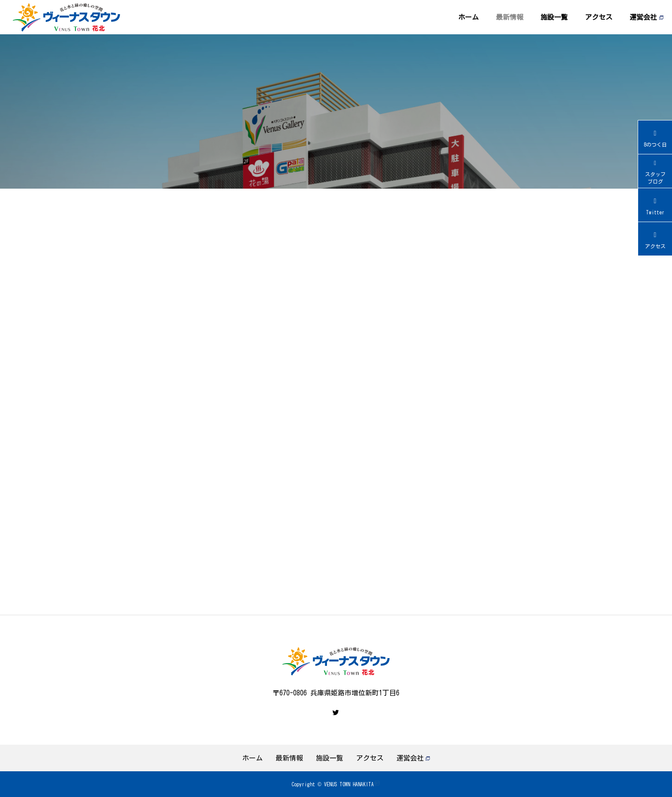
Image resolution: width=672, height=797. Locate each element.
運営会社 (646, 17)
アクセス (599, 17)
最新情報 (510, 17)
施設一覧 (554, 17)
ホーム (468, 17)
